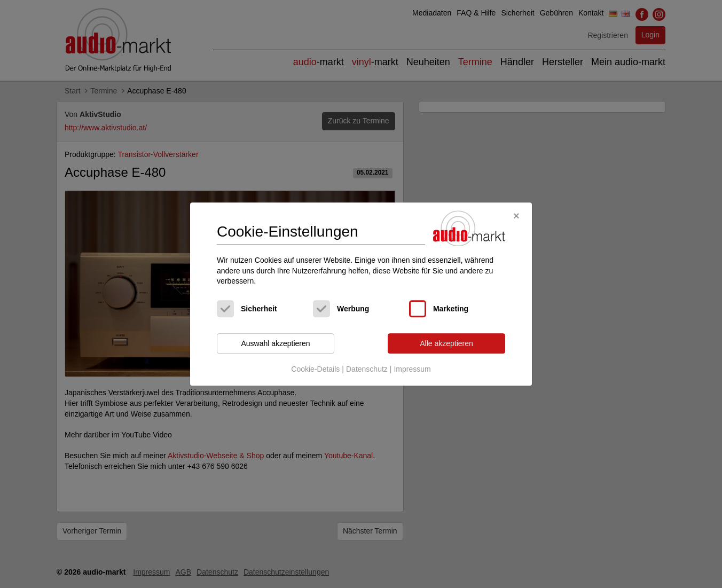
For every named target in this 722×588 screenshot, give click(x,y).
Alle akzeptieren (446, 343)
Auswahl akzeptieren (275, 343)
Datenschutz (367, 370)
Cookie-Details (315, 370)
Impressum (412, 370)
